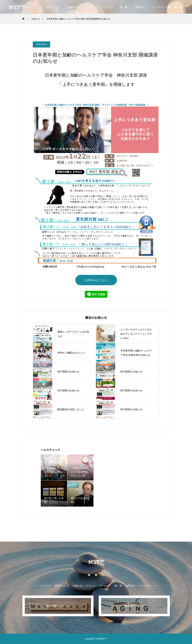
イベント (89, 7)
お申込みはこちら (96, 280)
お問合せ (139, 7)
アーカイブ (107, 7)
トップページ (32, 7)
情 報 (123, 7)
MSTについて (53, 7)
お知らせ (72, 7)
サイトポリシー (159, 7)
